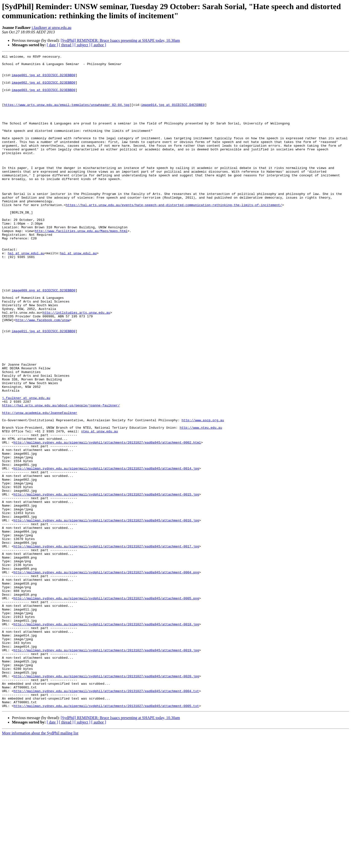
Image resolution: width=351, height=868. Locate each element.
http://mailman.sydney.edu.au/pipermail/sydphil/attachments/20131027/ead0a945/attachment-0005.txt (106, 836)
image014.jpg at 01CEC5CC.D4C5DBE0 (173, 115)
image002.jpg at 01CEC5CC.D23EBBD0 (43, 88)
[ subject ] (82, 45)
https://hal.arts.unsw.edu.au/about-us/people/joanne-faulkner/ (61, 476)
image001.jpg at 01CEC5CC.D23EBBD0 (43, 79)
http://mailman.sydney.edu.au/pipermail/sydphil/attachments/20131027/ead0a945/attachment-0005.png (106, 707)
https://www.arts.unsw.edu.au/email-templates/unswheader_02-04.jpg (67, 115)
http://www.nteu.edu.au (201, 502)
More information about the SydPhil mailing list (40, 864)
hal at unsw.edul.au (26, 293)
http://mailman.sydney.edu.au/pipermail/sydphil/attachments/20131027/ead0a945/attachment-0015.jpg (106, 583)
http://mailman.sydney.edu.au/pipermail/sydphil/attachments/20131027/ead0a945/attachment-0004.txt (106, 819)
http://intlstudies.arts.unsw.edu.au (76, 364)
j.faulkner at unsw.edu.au (51, 28)
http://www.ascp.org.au (203, 493)
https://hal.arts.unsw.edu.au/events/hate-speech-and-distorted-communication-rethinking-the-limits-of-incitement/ (174, 235)
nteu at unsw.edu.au (100, 507)
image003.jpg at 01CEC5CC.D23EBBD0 (43, 97)
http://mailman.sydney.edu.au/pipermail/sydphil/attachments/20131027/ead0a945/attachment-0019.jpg (106, 770)
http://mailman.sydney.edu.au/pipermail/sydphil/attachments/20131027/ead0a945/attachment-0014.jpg (106, 551)
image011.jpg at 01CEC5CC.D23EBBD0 (43, 387)
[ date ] (52, 45)
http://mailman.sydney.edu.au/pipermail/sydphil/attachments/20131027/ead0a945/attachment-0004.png (106, 676)
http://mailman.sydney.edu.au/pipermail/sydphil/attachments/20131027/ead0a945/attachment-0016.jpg (106, 614)
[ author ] (99, 45)
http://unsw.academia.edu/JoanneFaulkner (40, 485)
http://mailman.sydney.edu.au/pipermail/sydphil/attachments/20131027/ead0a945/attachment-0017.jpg (106, 645)
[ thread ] (66, 45)
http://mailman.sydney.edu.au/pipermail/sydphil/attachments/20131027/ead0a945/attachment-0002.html (107, 520)
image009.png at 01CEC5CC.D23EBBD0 (43, 338)
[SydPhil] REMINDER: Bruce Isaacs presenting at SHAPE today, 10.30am (120, 40)
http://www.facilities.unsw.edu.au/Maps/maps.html (81, 266)
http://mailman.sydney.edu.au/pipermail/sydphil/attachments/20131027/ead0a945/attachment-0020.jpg (106, 801)
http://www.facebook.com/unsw (43, 373)
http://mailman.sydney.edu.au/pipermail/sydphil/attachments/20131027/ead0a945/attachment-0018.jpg (106, 738)
